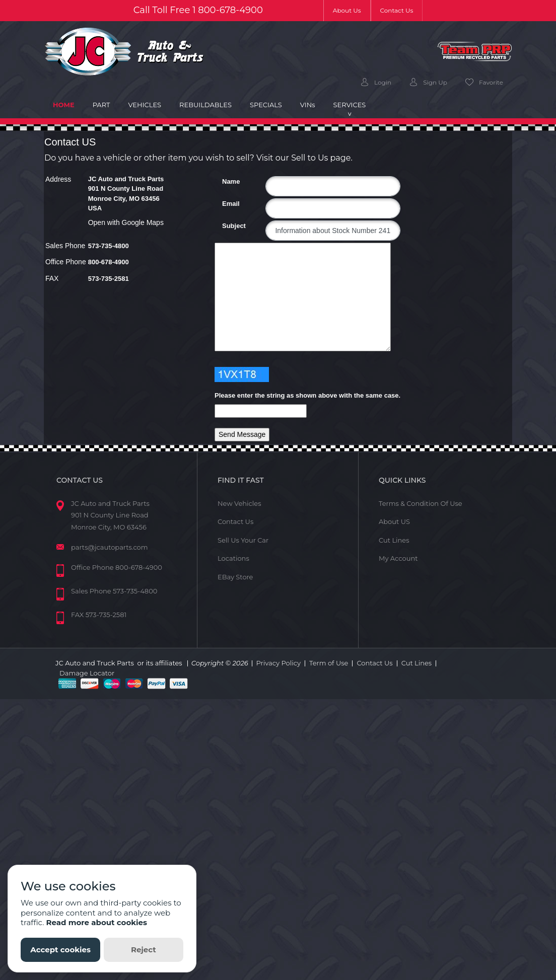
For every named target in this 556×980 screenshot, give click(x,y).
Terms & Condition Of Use (421, 503)
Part (101, 105)
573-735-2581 (109, 279)
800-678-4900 (230, 10)
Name (226, 181)
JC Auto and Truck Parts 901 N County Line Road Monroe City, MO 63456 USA (126, 194)
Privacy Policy (279, 663)
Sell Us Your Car (243, 540)
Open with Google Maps (126, 222)
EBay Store (235, 577)
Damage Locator (87, 673)
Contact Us (397, 10)
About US (394, 521)
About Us (352, 10)
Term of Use (329, 663)
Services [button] (350, 105)
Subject (226, 226)
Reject (144, 950)
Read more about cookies (96, 922)
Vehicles (145, 105)
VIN (308, 105)
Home (68, 104)
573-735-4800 (109, 246)
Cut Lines (394, 540)
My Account (398, 558)
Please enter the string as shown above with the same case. (307, 395)
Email (226, 204)
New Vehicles (239, 503)
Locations (233, 558)
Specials (266, 105)
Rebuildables (205, 105)
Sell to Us (309, 158)
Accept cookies (60, 950)
